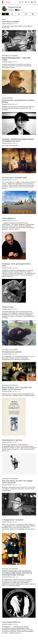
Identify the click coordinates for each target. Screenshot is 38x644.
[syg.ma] (3, 2)
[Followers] (18, 10)
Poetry (4, 19)
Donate (8, 2)
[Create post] (26, 2)
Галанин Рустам (7, 24)
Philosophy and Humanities (10, 56)
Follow (11, 10)
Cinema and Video (7, 98)
